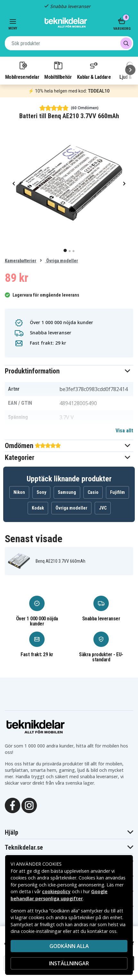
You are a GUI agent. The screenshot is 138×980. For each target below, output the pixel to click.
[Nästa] (130, 70)
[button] (69, 371)
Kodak (38, 508)
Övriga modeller (62, 261)
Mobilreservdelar (22, 70)
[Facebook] (13, 805)
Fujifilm (117, 492)
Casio (93, 492)
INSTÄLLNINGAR (69, 963)
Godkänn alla (69, 946)
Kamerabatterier (21, 261)
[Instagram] (29, 805)
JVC (103, 508)
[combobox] (69, 43)
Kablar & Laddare (94, 70)
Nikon (19, 492)
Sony (41, 492)
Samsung (67, 492)
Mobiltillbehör (58, 70)
